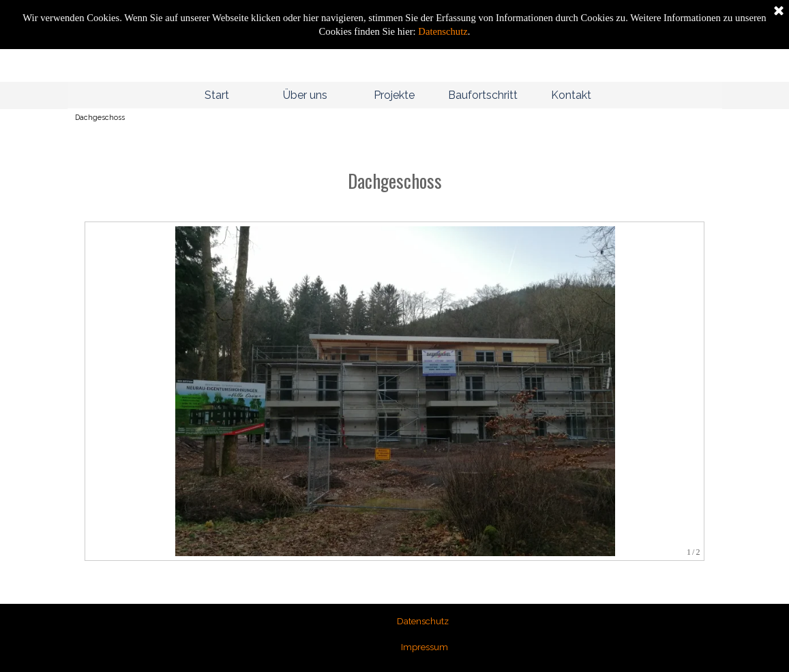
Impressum (425, 647)
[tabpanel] (395, 167)
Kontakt (571, 95)
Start (217, 95)
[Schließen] (779, 12)
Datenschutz (442, 31)
